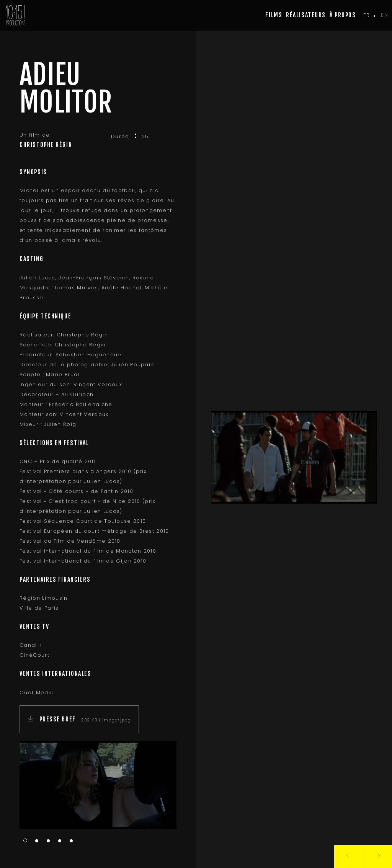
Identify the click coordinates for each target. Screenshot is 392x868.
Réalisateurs (306, 15)
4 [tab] (60, 841)
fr (367, 15)
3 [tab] (48, 841)
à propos (343, 15)
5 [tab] (71, 841)
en (385, 15)
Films (274, 15)
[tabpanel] (98, 785)
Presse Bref (59, 719)
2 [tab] (37, 841)
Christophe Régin (46, 145)
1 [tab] (25, 840)
